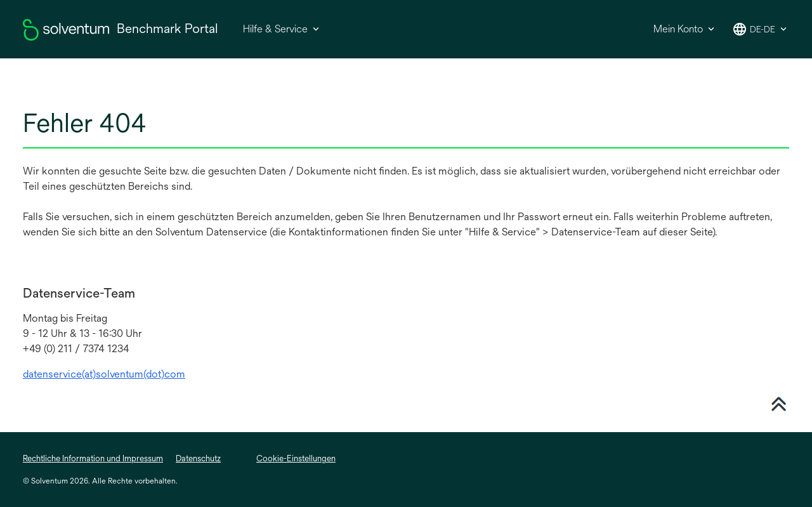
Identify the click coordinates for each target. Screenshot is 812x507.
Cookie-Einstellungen (296, 458)
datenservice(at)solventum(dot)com (104, 374)
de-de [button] (763, 29)
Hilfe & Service (275, 29)
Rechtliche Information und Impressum (93, 458)
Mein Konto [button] (678, 29)
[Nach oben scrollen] (778, 403)
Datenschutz (198, 458)
